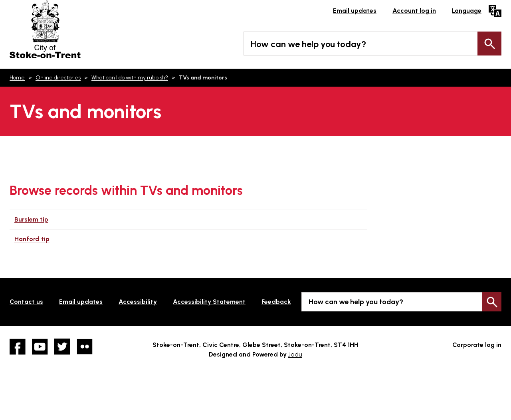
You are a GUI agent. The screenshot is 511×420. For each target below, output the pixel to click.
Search (489, 44)
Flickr (85, 347)
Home (17, 78)
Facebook (18, 347)
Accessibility (138, 302)
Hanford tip (32, 239)
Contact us (26, 302)
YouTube (40, 347)
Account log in (414, 11)
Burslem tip (31, 219)
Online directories (58, 78)
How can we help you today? (308, 44)
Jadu (295, 354)
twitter (62, 347)
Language (467, 11)
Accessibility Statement (209, 302)
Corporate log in (477, 345)
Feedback (276, 302)
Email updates (355, 11)
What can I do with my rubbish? (130, 78)
